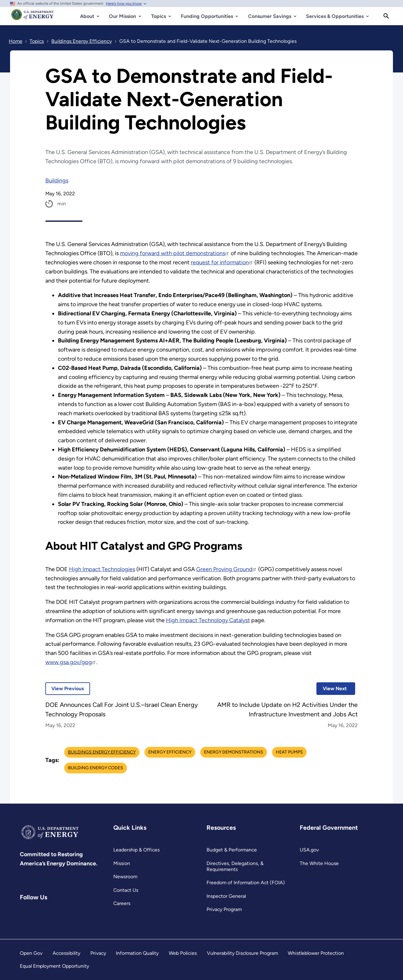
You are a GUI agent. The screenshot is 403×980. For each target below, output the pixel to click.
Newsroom (125, 877)
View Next (332, 688)
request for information (222, 262)
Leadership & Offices (136, 850)
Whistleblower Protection (316, 953)
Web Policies (183, 953)
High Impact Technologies (102, 569)
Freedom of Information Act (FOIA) (246, 883)
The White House (319, 863)
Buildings (57, 181)
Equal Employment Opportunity (54, 966)
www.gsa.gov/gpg (71, 662)
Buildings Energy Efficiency (102, 752)
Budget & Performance (232, 850)
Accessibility (66, 953)
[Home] (33, 18)
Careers (122, 903)
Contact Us (126, 890)
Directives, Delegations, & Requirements (235, 866)
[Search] (386, 16)
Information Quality (137, 953)
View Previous (65, 688)
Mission (122, 863)
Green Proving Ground (227, 569)
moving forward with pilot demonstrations (175, 253)
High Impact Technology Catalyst (208, 620)
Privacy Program (224, 909)
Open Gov (31, 953)
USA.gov (309, 850)
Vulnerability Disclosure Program (242, 953)
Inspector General (226, 896)
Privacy (98, 953)
